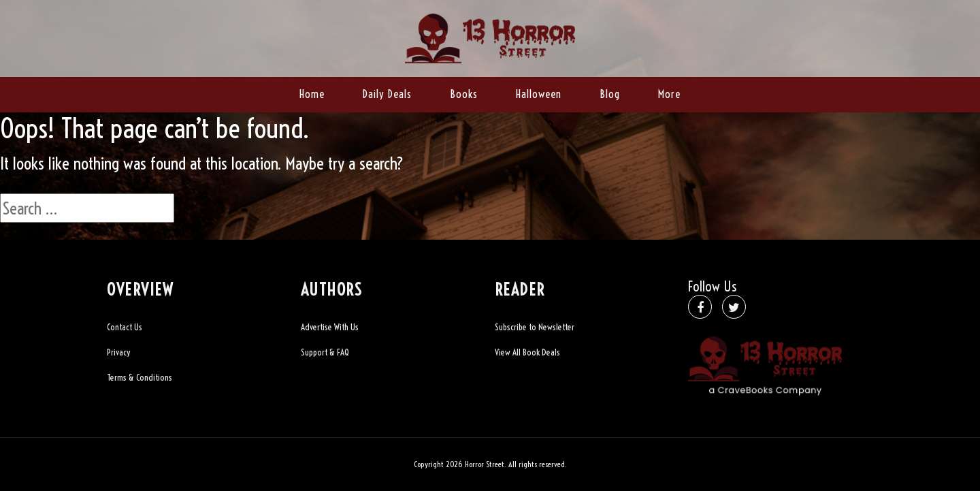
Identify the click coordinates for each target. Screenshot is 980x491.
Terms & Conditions (140, 377)
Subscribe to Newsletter (535, 327)
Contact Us (125, 327)
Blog (610, 94)
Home (312, 94)
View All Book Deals (527, 352)
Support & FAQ (325, 352)
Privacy (118, 352)
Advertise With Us (330, 327)
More (669, 94)
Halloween (539, 94)
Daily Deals (387, 94)
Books (464, 94)
